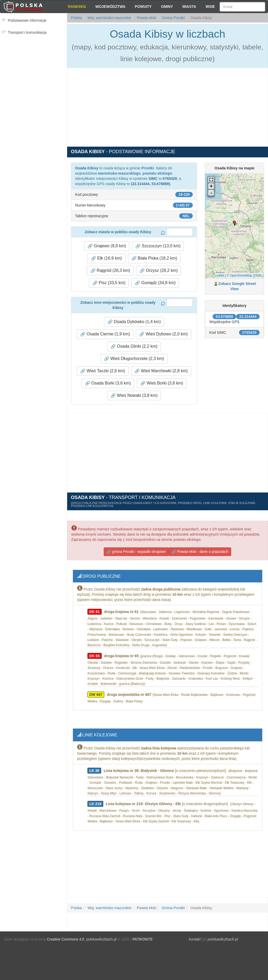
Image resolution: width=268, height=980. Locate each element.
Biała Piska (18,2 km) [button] (154, 258)
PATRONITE (143, 939)
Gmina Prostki (173, 18)
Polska (77, 18)
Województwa (110, 7)
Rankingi (77, 7)
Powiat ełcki (146, 18)
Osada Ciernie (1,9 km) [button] (105, 334)
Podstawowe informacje (27, 20)
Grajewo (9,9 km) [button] (107, 246)
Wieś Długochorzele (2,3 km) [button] (134, 359)
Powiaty (143, 7)
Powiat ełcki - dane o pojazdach (200, 552)
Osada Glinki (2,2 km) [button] (134, 346)
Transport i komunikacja (27, 32)
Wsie (210, 7)
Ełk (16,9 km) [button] (106, 258)
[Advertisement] (33, 60)
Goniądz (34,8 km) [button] (155, 283)
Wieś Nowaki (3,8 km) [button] (134, 395)
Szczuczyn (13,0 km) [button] (158, 246)
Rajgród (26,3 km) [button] (110, 270)
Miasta (189, 7)
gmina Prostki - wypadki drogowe (136, 552)
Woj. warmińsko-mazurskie (109, 18)
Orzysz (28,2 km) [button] (159, 270)
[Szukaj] (242, 7)
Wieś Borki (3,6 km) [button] (162, 383)
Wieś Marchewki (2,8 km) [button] (161, 371)
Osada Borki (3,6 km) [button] (108, 383)
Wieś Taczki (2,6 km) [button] (103, 371)
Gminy (167, 7)
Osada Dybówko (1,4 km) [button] (134, 322)
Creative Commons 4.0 (65, 939)
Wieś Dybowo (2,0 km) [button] (163, 334)
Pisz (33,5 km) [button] (109, 283)
